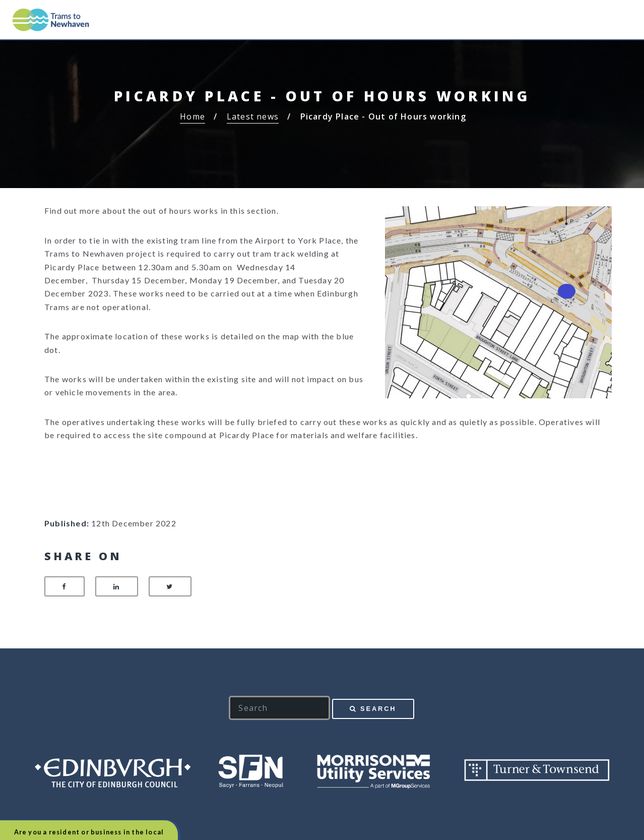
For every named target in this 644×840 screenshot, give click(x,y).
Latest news (253, 116)
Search (378, 709)
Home (192, 116)
